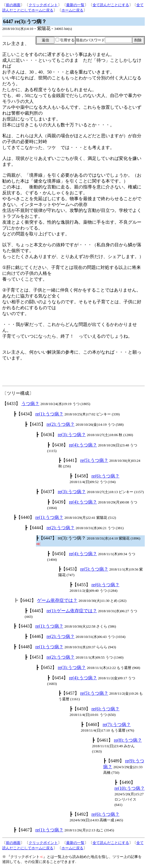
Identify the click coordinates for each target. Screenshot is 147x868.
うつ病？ (30, 404)
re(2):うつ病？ (61, 424)
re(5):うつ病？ (94, 460)
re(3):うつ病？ (72, 435)
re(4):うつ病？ (83, 445)
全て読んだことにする (111, 5)
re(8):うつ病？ (128, 740)
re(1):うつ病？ (49, 414)
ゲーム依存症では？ (57, 600)
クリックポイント (43, 5)
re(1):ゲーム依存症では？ (72, 611)
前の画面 (13, 5)
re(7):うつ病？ (117, 724)
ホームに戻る (72, 10)
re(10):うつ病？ (130, 788)
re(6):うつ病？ (105, 476)
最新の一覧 (75, 5)
